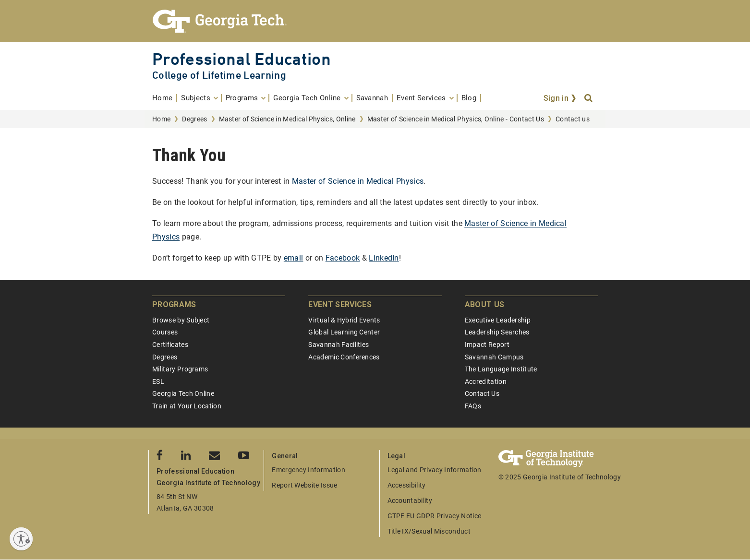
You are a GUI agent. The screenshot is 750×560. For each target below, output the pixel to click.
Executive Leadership (498, 320)
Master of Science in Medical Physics (358, 181)
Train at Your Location (187, 406)
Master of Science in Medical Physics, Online (287, 119)
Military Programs (180, 369)
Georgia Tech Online (183, 393)
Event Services (340, 304)
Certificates (170, 345)
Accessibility (407, 485)
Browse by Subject (181, 320)
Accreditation (486, 381)
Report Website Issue (304, 485)
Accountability (410, 500)
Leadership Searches (497, 332)
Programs (174, 304)
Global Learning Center (344, 332)
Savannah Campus (494, 357)
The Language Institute (501, 369)
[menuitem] (165, 98)
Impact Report (487, 345)
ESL (158, 381)
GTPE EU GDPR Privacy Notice (435, 516)
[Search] (589, 98)
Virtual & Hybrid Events (344, 320)
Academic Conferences (344, 357)
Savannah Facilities (339, 345)
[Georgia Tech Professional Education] (375, 21)
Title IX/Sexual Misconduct (429, 531)
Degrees (194, 119)
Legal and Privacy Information (435, 470)
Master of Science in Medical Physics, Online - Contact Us (456, 119)
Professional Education (242, 59)
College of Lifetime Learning (219, 75)
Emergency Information (308, 470)
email (294, 258)
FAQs (473, 406)
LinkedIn (384, 258)
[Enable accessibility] (21, 539)
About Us (485, 304)
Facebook (343, 258)
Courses (165, 332)
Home (161, 119)
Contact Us (482, 393)
